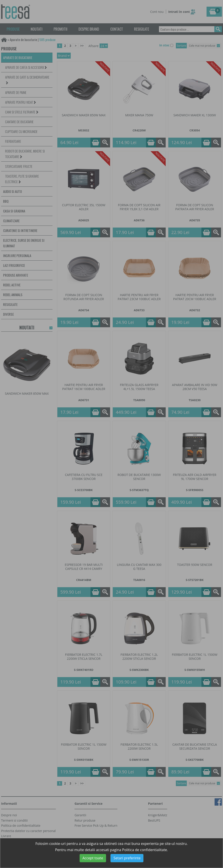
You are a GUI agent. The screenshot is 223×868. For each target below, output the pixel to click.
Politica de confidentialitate (145, 850)
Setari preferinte (127, 858)
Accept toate (93, 858)
